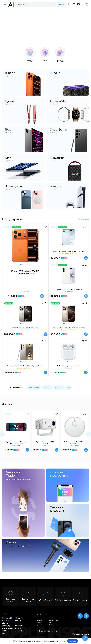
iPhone (7, 618)
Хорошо (73, 641)
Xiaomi (5, 623)
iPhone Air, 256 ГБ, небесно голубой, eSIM (69, 252)
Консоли (19, 626)
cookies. (63, 641)
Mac (69, 387)
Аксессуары (21, 631)
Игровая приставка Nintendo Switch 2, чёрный (16, 443)
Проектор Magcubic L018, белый (45, 443)
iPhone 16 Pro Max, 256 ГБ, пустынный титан (69, 328)
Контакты (61, 5)
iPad (4, 631)
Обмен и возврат (55, 620)
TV (16, 623)
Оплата (39, 620)
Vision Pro (20, 618)
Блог (51, 623)
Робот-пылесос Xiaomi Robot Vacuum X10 (75, 443)
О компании (40, 623)
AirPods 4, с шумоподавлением (69, 366)
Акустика (19, 628)
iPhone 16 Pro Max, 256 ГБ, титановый (25, 328)
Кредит (51, 618)
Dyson (18, 621)
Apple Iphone (34, 387)
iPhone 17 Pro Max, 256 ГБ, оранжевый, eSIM (25, 272)
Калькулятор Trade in (47, 631)
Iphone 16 (47, 387)
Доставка (40, 625)
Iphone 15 (59, 387)
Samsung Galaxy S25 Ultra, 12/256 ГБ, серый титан (25, 366)
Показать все (83, 219)
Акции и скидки (54, 625)
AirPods (6, 621)
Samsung (6, 626)
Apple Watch (8, 628)
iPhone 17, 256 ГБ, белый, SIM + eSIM (69, 290)
